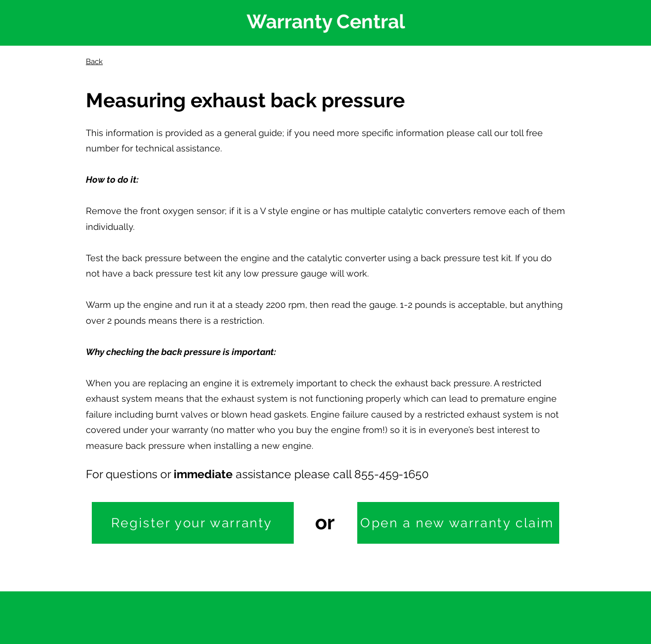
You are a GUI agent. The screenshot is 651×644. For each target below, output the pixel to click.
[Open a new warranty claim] (458, 523)
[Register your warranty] (193, 523)
